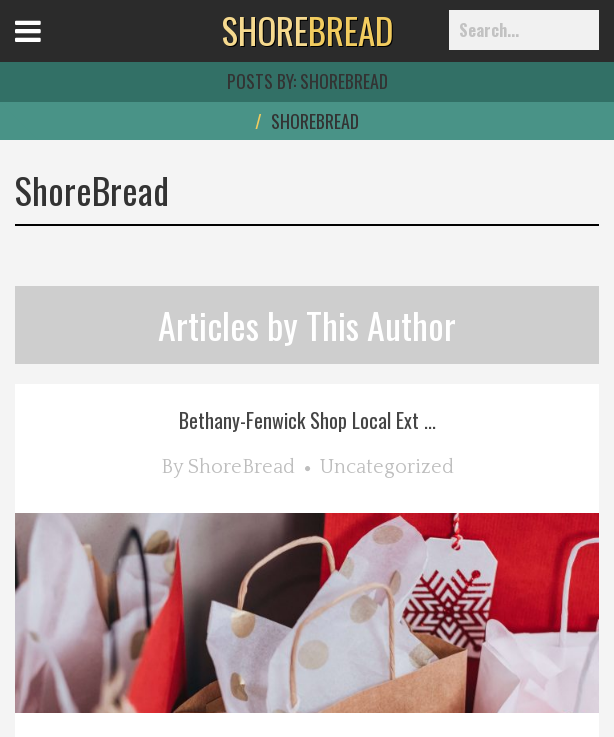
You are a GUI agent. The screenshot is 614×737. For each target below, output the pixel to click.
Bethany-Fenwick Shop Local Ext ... (307, 420)
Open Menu (52, 49)
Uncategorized (387, 467)
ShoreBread (241, 467)
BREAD (307, 30)
